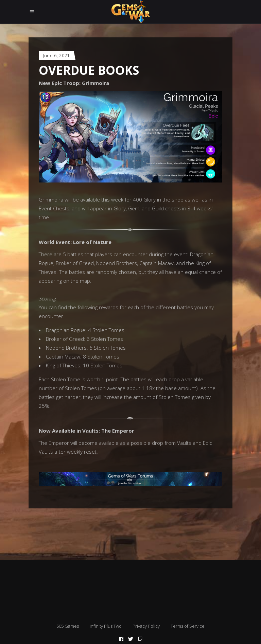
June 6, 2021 (56, 55)
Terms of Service (188, 626)
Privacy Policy (146, 626)
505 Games (68, 626)
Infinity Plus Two (106, 626)
